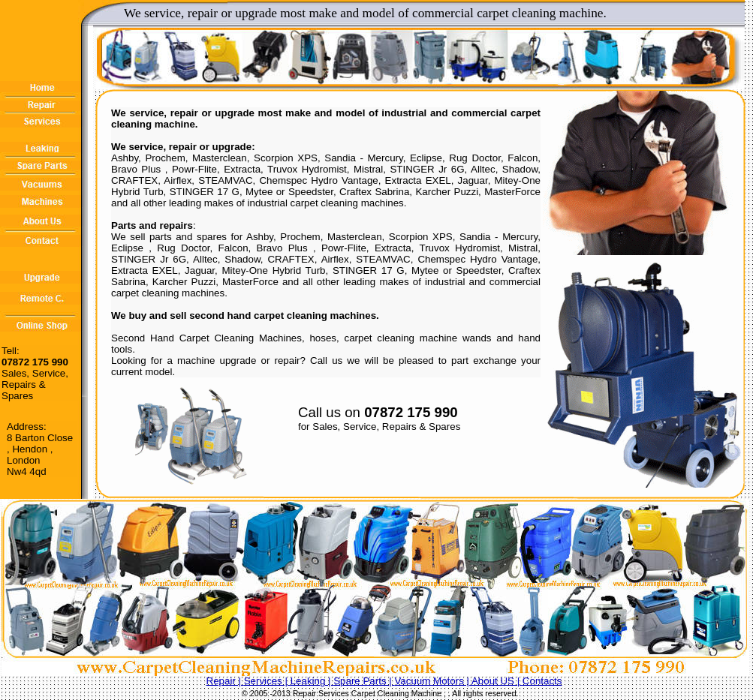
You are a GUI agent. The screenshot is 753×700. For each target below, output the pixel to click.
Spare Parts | (364, 681)
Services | (267, 681)
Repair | (225, 681)
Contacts (542, 681)
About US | (497, 681)
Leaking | (312, 681)
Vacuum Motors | (432, 681)
